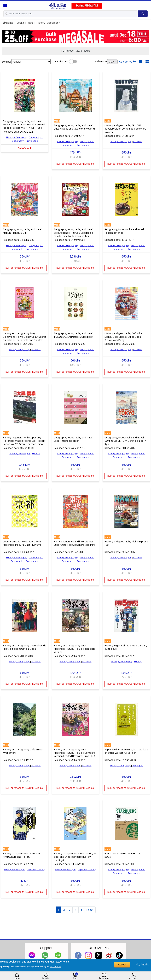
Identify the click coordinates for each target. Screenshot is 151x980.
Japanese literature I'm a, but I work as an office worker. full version (126, 749)
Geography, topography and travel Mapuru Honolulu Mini (22, 230)
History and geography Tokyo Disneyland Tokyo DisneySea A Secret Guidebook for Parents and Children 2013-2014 (24, 337)
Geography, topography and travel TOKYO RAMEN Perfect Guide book (73, 334)
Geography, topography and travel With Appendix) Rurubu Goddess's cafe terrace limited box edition (73, 232)
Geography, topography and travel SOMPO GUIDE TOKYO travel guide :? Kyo (125, 440)
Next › (90, 907)
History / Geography (48, 23)
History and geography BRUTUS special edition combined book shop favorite (125, 128)
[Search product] (143, 14)
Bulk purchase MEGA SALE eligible (75, 163)
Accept (122, 964)
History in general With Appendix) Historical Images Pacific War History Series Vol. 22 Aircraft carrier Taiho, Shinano (24, 441)
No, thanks (142, 964)
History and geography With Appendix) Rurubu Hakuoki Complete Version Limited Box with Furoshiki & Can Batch (75, 752)
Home (8, 23)
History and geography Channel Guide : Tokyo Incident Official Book (24, 645)
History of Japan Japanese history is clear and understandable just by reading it (75, 855)
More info (55, 966)
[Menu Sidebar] (6, 6)
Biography (138, 763)
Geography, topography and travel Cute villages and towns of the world (74, 127)
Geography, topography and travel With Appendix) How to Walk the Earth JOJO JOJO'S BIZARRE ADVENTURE (24, 124)
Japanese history (36, 867)
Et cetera (138, 141)
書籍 (30, 23)
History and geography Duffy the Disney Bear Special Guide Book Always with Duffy (123, 336)
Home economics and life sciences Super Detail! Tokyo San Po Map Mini (74, 542)
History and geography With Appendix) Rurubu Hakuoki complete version (74, 647)
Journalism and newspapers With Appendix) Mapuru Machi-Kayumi (22, 542)
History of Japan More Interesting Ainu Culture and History (22, 853)
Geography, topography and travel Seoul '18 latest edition (73, 438)
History (36, 452)
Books (20, 23)
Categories (128, 62)
